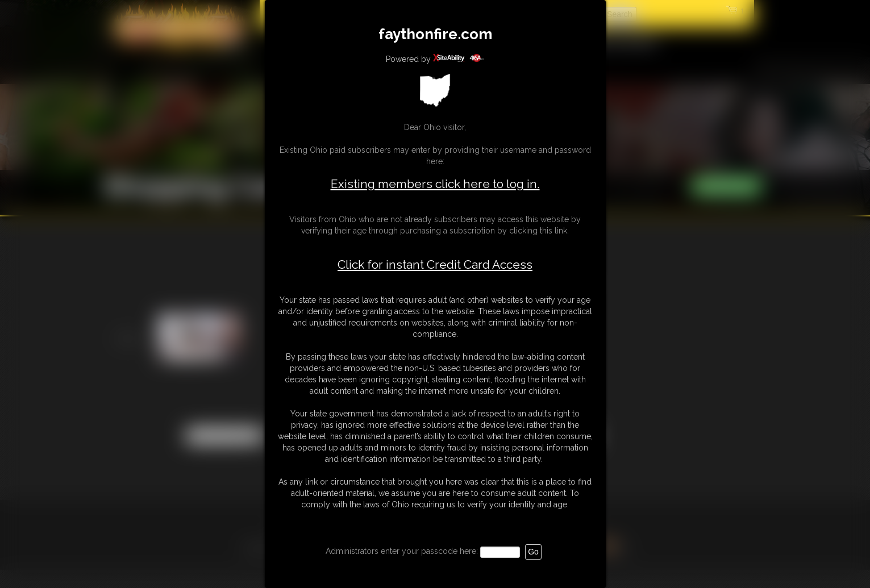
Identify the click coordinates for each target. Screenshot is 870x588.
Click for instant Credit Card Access (435, 265)
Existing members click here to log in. (435, 184)
